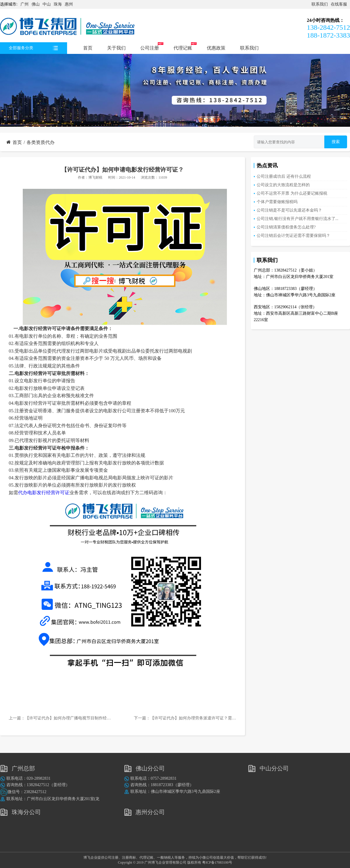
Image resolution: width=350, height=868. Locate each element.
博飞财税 (95, 177)
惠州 (69, 4)
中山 (47, 4)
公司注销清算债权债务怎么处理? (286, 227)
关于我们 (116, 48)
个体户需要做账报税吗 (277, 202)
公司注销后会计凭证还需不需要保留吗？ (293, 236)
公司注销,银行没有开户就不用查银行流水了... (297, 219)
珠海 (58, 4)
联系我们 (320, 4)
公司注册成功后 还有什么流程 (284, 176)
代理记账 (183, 48)
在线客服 (339, 4)
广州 (24, 4)
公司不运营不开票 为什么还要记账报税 (292, 193)
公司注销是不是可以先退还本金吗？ (289, 210)
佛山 (36, 4)
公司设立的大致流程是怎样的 (283, 185)
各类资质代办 (41, 142)
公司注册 (150, 48)
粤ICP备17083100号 (217, 862)
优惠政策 (216, 48)
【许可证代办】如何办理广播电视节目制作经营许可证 (74, 718)
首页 (88, 48)
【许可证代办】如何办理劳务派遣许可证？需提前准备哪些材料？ (209, 718)
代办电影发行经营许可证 (44, 493)
